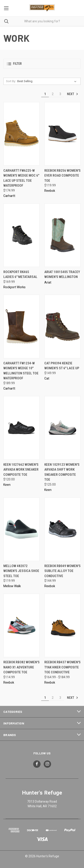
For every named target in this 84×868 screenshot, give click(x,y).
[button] (42, 64)
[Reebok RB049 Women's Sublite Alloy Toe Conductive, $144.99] (62, 529)
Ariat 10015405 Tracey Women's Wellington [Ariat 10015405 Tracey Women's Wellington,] (62, 274)
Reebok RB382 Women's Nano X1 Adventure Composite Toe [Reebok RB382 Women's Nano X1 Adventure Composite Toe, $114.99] (22, 667)
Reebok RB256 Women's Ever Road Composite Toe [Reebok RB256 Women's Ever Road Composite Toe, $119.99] (62, 176)
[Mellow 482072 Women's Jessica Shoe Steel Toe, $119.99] (22, 529)
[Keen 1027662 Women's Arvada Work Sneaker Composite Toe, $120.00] (22, 428)
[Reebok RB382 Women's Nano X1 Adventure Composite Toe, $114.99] (22, 625)
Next (73, 94)
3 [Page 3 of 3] (60, 94)
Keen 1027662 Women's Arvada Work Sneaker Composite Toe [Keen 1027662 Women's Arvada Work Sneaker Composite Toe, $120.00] (21, 470)
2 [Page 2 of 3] (53, 94)
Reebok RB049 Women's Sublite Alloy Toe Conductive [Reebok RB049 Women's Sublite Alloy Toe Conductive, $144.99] (62, 571)
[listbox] (48, 81)
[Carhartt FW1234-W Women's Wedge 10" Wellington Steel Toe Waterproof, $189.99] (22, 327)
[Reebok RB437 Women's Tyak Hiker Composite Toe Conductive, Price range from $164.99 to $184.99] (62, 625)
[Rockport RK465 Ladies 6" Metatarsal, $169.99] (22, 235)
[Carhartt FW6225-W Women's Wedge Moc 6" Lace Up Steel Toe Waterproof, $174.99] (22, 134)
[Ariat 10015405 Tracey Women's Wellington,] (62, 235)
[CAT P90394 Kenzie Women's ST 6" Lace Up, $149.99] (62, 327)
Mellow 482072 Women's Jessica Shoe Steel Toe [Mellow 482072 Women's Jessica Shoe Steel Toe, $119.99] (21, 571)
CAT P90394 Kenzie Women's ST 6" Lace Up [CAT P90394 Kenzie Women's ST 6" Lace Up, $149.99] (62, 366)
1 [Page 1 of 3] (45, 94)
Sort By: (11, 81)
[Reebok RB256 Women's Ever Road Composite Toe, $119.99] (62, 134)
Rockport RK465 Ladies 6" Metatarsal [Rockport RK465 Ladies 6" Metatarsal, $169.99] (20, 274)
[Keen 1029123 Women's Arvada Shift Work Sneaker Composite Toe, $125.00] (62, 428)
